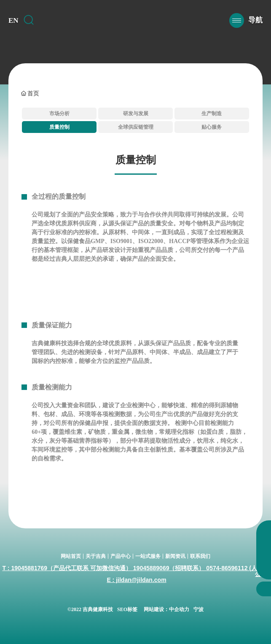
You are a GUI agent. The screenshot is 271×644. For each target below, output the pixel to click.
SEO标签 (127, 609)
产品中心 (121, 556)
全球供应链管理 (136, 127)
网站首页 (71, 556)
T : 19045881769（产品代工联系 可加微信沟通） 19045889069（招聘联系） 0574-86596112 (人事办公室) (135, 571)
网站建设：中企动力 (166, 609)
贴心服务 (212, 127)
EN (13, 20)
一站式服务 (148, 556)
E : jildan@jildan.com (136, 580)
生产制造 (212, 114)
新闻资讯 (175, 556)
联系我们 (200, 556)
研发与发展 (136, 114)
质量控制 (59, 127)
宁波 (199, 609)
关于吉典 (96, 556)
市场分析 (59, 114)
